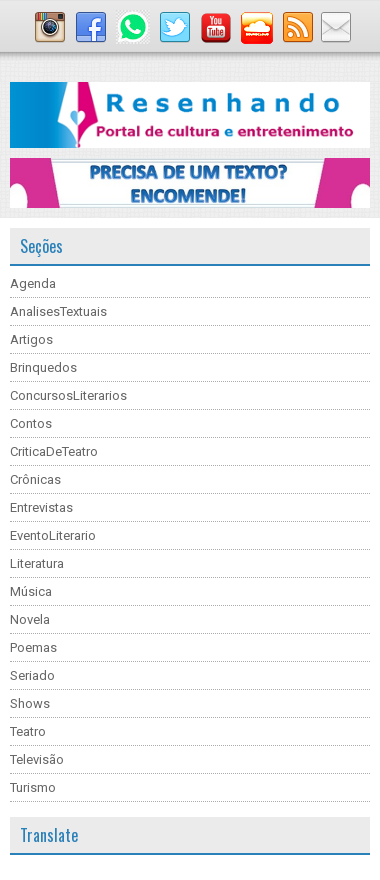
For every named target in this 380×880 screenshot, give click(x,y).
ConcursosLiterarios (68, 395)
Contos (31, 423)
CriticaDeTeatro (54, 451)
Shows (30, 703)
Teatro (28, 731)
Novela (30, 619)
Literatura (37, 563)
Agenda (33, 283)
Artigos (31, 339)
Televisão (37, 759)
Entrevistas (41, 507)
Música (31, 591)
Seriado (32, 675)
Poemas (33, 647)
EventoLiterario (53, 535)
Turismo (33, 787)
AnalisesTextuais (58, 311)
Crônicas (35, 479)
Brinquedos (43, 367)
